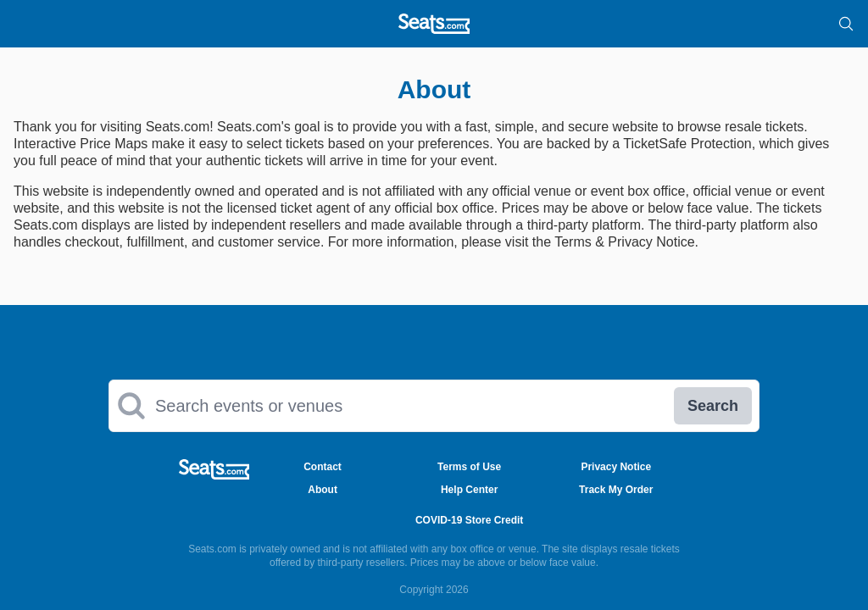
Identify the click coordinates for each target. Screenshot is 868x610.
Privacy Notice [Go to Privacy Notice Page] (616, 467)
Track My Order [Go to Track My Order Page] (616, 490)
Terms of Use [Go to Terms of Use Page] (469, 467)
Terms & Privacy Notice (624, 242)
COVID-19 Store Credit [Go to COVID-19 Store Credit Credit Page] (469, 520)
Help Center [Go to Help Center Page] (469, 490)
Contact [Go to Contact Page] (323, 467)
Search (713, 406)
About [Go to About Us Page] (323, 490)
